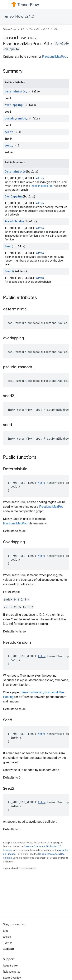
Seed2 (9, 271)
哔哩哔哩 (8, 949)
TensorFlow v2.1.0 (19, 16)
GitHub (7, 937)
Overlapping (14, 196)
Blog (6, 931)
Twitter (7, 943)
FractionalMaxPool (55, 57)
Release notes (12, 972)
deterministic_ (16, 91)
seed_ (9, 145)
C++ (56, 29)
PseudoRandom (14, 221)
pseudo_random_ (16, 118)
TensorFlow (10, 29)
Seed (8, 246)
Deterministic (15, 171)
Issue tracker (11, 966)
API (23, 29)
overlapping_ (14, 105)
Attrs (40, 178)
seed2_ (10, 132)
